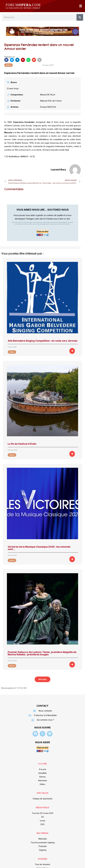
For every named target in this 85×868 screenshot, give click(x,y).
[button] (80, 6)
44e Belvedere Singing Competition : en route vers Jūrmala (43, 341)
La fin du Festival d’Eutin (22, 444)
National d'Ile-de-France (51, 101)
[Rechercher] (80, 17)
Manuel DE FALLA (48, 95)
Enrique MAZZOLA (48, 107)
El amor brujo (13, 88)
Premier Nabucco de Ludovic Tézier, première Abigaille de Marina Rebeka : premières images (42, 653)
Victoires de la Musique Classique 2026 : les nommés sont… (39, 548)
